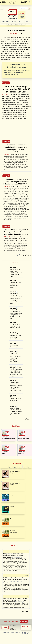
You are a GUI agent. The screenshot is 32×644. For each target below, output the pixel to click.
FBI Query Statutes (15, 495)
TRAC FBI (13, 21)
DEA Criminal (13, 507)
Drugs (4, 453)
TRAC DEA (21, 21)
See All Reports (26, 255)
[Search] (24, 8)
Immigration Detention (9, 439)
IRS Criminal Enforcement (13, 532)
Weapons (21, 453)
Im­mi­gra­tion (5, 21)
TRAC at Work (25, 611)
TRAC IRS (28, 21)
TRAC (22, 24)
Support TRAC (24, 621)
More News (26, 419)
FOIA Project (22, 13)
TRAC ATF (10, 24)
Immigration (4, 466)
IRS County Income (15, 519)
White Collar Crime (24, 439)
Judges (17, 24)
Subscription (7, 621)
